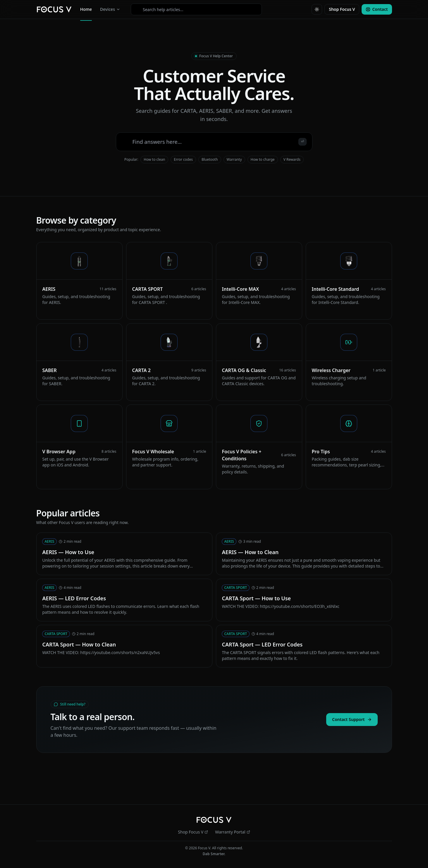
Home (86, 11)
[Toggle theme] (317, 9)
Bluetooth (210, 159)
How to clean (154, 159)
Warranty (234, 159)
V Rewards (292, 159)
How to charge (263, 159)
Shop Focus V (342, 9)
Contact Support (352, 719)
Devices (110, 9)
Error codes (183, 159)
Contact (377, 9)
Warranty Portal (232, 832)
